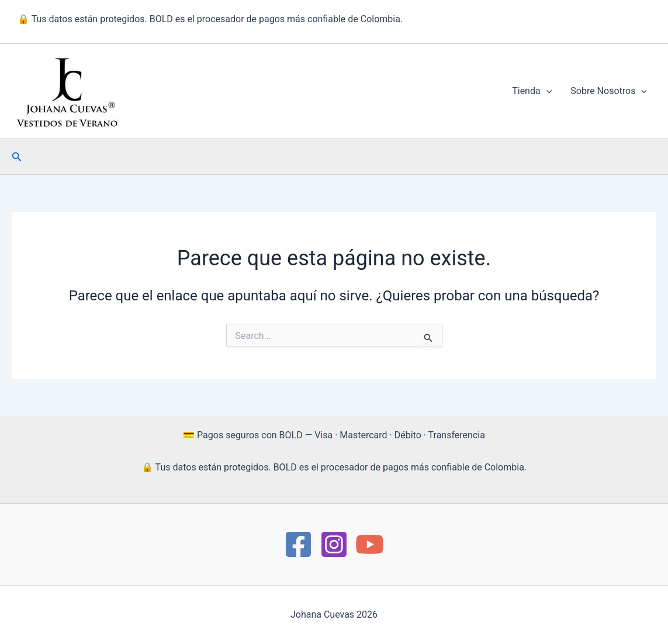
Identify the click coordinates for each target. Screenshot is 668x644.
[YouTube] (370, 544)
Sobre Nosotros (609, 91)
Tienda (532, 91)
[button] (546, 91)
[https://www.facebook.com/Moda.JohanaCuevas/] (298, 544)
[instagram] (334, 544)
